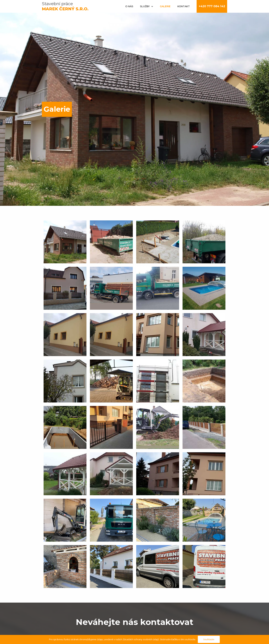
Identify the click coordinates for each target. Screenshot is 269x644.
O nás (129, 6)
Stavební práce (65, 6)
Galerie (165, 6)
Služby (147, 6)
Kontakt (184, 6)
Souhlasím (209, 639)
